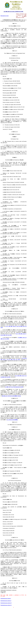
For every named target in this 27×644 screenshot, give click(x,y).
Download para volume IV (6, 605)
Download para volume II (6, 601)
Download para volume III (6, 603)
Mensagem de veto (5, 16)
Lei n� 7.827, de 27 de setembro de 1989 (14, 387)
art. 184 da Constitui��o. (12, 420)
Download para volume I (6, 598)
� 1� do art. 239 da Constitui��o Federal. (11, 396)
